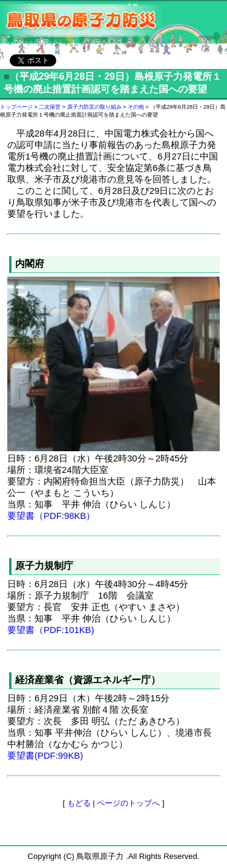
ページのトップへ (128, 803)
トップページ (16, 107)
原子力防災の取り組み (94, 107)
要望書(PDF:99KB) (45, 756)
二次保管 (50, 107)
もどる (79, 803)
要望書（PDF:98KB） (51, 516)
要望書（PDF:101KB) (51, 630)
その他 (136, 107)
